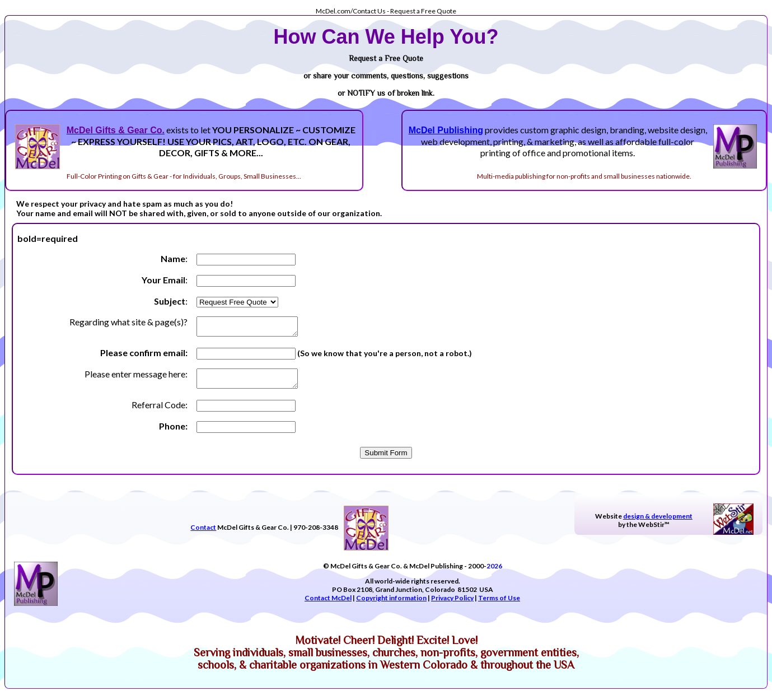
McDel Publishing (446, 130)
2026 (494, 573)
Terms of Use (499, 605)
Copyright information (391, 605)
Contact (203, 534)
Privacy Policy (452, 605)
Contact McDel (328, 605)
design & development (658, 523)
